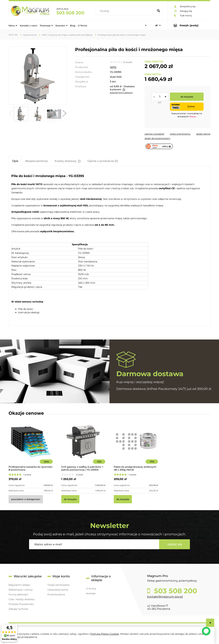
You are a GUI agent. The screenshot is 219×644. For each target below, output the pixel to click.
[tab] (15, 161)
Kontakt (91, 593)
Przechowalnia (56, 594)
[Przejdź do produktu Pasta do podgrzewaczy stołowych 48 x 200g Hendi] (136, 446)
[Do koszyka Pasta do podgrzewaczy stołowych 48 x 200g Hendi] (123, 499)
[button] (11, 114)
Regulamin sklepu (19, 585)
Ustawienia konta (58, 590)
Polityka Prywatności (21, 604)
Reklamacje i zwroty (21, 590)
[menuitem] (13, 25)
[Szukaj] (158, 11)
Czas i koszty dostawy (22, 599)
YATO (113, 67)
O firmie (91, 589)
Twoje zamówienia (58, 585)
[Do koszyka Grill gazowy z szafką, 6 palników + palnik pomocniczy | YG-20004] (70, 499)
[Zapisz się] (175, 544)
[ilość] (160, 97)
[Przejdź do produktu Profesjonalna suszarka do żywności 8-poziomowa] (31, 446)
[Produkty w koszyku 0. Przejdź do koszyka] (189, 25)
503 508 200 (70, 13)
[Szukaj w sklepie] (126, 11)
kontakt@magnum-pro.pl (165, 597)
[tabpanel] (109, 246)
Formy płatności (18, 594)
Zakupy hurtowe (18, 609)
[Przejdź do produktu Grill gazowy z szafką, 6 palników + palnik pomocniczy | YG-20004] (83, 446)
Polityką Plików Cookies (105, 634)
